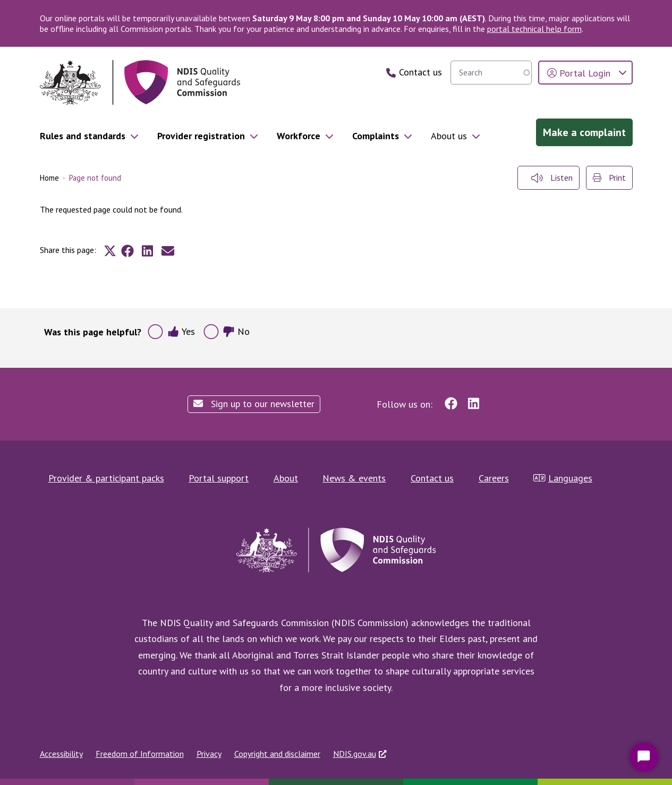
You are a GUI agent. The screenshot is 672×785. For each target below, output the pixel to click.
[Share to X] (110, 251)
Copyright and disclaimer (277, 754)
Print (609, 178)
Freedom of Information (140, 754)
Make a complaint (584, 132)
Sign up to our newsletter (254, 404)
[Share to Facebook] (127, 251)
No (236, 331)
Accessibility (61, 754)
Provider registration (201, 136)
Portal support (219, 478)
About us (449, 136)
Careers (494, 478)
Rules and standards (83, 136)
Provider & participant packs (106, 478)
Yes (181, 331)
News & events (354, 478)
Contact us (432, 478)
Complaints (376, 136)
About (286, 478)
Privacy (209, 754)
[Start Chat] (644, 757)
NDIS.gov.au (355, 754)
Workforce (299, 136)
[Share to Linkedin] (148, 251)
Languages (563, 478)
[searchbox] (491, 73)
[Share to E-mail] (168, 251)
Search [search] (521, 72)
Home (49, 178)
